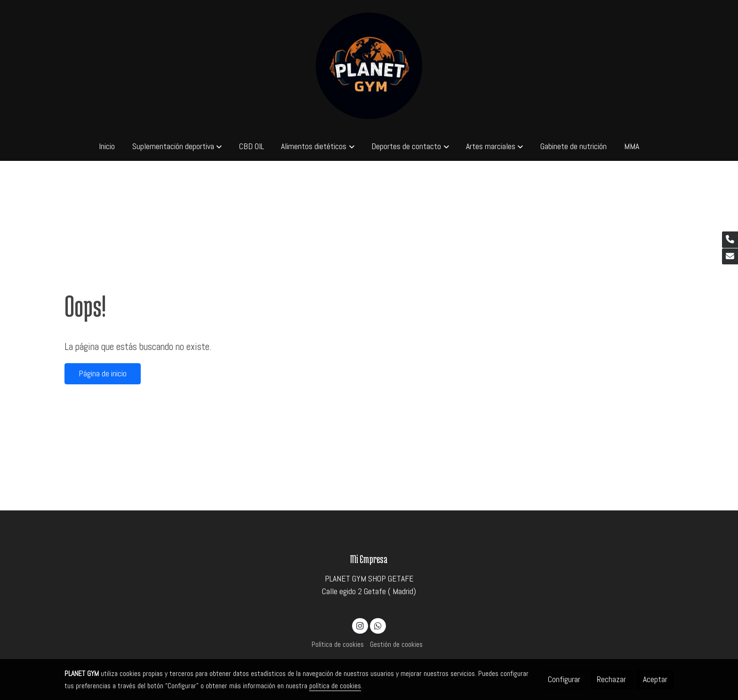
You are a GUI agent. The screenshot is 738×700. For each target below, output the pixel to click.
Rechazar (611, 679)
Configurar (564, 679)
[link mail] (730, 257)
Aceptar (655, 679)
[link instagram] (360, 625)
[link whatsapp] (378, 625)
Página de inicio (103, 374)
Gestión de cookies (396, 644)
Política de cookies (338, 644)
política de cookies (335, 686)
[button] (177, 146)
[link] (369, 66)
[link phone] (730, 240)
